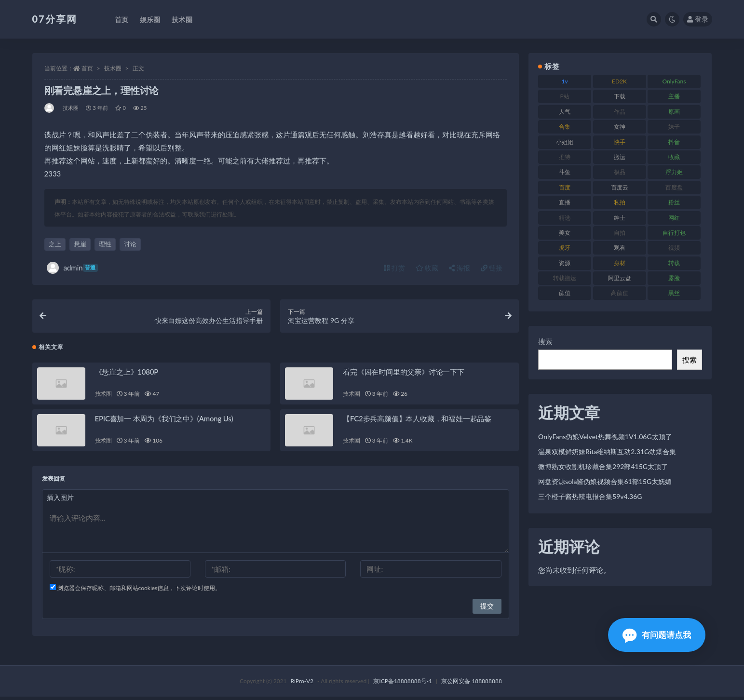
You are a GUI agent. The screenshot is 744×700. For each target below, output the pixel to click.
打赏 (394, 268)
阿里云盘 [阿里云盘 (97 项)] (620, 278)
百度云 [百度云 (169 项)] (620, 187)
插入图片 (60, 501)
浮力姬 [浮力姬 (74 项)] (674, 172)
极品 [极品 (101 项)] (620, 172)
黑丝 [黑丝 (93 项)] (674, 293)
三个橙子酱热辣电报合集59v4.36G (590, 496)
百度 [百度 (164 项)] (565, 187)
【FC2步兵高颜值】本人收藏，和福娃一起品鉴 (417, 422)
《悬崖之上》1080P (127, 375)
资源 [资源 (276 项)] (565, 263)
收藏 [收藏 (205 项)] (674, 157)
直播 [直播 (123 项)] (565, 202)
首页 (87, 68)
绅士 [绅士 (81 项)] (620, 218)
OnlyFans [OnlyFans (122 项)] (674, 81)
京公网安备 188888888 (472, 684)
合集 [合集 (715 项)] (565, 127)
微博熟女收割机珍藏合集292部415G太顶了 (603, 466)
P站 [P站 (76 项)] (565, 96)
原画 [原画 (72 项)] (674, 112)
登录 (698, 19)
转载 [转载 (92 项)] (674, 263)
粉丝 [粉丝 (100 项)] (674, 202)
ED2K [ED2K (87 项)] (619, 81)
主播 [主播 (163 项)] (674, 96)
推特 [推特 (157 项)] (565, 157)
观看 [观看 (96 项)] (620, 248)
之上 (55, 244)
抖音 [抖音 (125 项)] (674, 142)
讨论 (130, 244)
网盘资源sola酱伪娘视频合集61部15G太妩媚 (605, 481)
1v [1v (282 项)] (565, 81)
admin (72, 268)
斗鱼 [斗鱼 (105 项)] (565, 172)
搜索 (545, 341)
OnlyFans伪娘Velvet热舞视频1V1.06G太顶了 (605, 437)
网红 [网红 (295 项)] (674, 218)
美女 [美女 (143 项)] (565, 233)
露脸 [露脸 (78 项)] (674, 278)
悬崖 (80, 244)
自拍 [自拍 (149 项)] (620, 233)
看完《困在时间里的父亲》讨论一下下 (404, 375)
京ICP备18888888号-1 (403, 684)
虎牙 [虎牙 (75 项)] (565, 248)
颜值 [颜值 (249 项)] (565, 293)
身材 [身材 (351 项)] (620, 263)
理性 (105, 244)
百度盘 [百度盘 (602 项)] (674, 187)
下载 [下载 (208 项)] (620, 96)
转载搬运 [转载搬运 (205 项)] (565, 278)
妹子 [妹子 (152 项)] (674, 127)
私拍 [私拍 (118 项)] (620, 202)
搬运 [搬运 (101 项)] (620, 157)
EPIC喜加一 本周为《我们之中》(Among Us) (164, 422)
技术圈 (113, 68)
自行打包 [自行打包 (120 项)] (674, 233)
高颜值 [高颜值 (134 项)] (620, 293)
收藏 (427, 268)
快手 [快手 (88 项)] (620, 142)
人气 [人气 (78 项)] (565, 112)
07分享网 (55, 19)
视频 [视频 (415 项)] (674, 248)
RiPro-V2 (302, 684)
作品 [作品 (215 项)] (620, 112)
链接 (492, 268)
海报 (460, 268)
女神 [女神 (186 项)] (620, 127)
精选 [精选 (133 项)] (565, 218)
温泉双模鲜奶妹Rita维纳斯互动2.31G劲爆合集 (607, 451)
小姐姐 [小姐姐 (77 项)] (565, 142)
